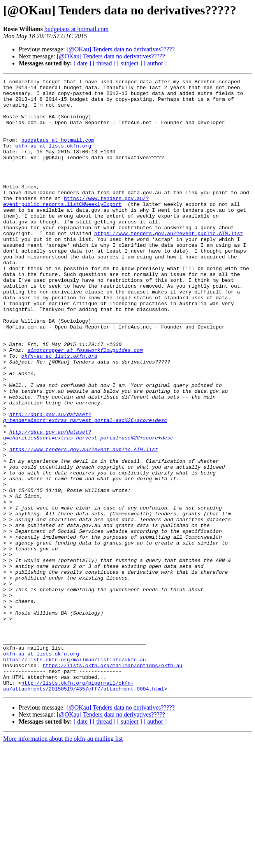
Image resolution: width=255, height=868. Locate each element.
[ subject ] (130, 63)
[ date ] (82, 63)
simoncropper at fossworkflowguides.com (85, 405)
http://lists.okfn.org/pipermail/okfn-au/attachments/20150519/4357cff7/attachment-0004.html (84, 808)
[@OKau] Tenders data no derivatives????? (121, 49)
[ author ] (155, 63)
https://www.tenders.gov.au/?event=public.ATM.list (169, 265)
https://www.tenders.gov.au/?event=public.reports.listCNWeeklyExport (76, 226)
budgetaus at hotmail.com (76, 29)
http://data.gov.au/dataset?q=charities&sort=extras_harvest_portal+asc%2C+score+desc (88, 506)
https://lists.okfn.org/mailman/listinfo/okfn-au (75, 776)
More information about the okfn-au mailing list (63, 861)
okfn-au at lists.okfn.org (53, 160)
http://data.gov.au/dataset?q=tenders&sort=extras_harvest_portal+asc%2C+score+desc (85, 485)
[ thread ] (104, 63)
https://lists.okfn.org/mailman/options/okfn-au (112, 783)
